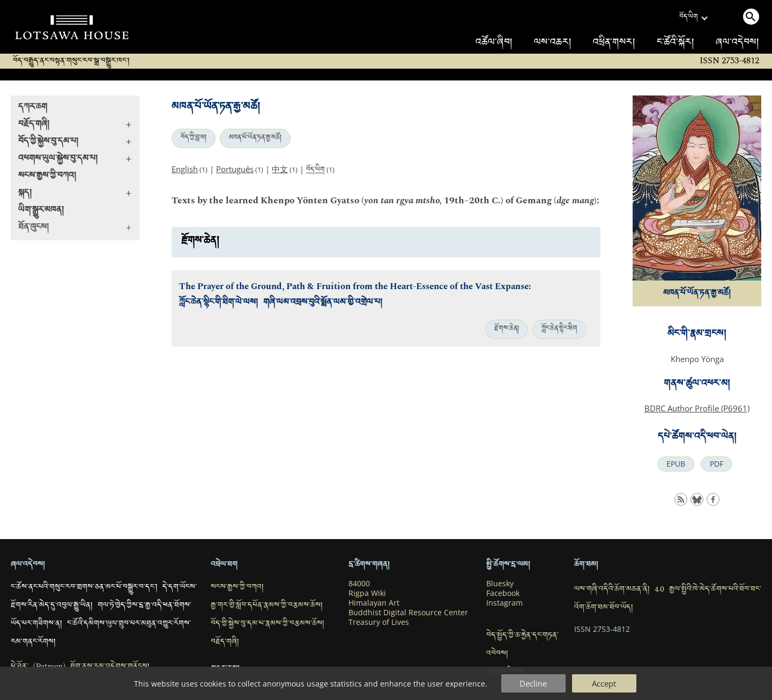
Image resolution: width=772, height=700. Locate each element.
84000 (359, 584)
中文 (280, 169)
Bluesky (500, 584)
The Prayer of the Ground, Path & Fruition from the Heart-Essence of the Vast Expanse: (355, 287)
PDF (717, 464)
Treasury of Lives (379, 622)
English (185, 169)
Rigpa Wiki (367, 593)
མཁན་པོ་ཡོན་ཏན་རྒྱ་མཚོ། (255, 138)
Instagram (504, 603)
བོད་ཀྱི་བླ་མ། (194, 138)
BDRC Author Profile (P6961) (697, 408)
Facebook (503, 593)
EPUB (676, 464)
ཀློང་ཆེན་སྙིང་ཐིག (559, 329)
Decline (533, 683)
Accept (604, 683)
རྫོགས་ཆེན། (507, 329)
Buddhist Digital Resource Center (408, 613)
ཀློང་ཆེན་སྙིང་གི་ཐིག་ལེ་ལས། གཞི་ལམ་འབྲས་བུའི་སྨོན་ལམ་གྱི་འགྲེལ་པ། (281, 303)
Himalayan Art (374, 603)
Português (235, 169)
